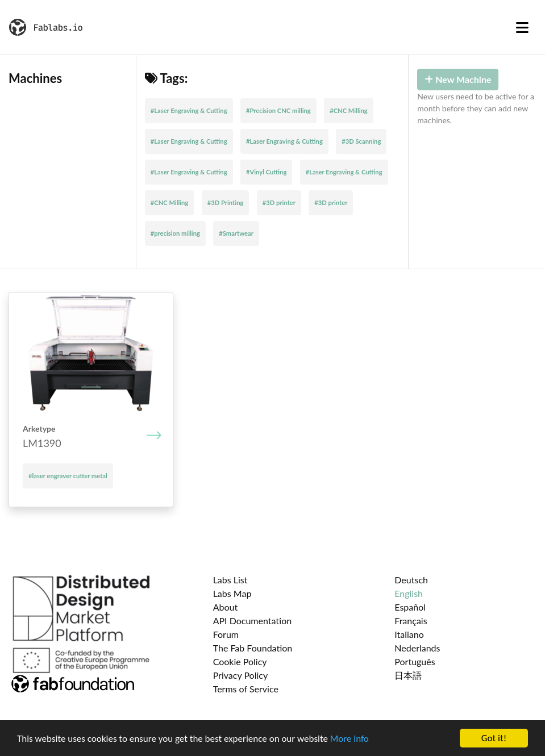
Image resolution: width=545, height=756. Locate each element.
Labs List (230, 580)
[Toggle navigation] (522, 27)
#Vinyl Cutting (266, 172)
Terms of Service (246, 689)
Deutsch (411, 580)
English (409, 593)
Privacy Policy (241, 675)
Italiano (409, 634)
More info (350, 739)
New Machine (458, 79)
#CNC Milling (349, 110)
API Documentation (253, 621)
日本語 (408, 675)
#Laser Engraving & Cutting (189, 110)
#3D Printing (226, 202)
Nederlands (417, 648)
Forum (226, 634)
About (226, 607)
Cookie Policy (240, 661)
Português (415, 661)
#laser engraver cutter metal (68, 476)
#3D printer (279, 202)
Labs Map (232, 593)
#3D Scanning (361, 141)
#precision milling (175, 233)
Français (411, 621)
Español (410, 607)
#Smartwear (236, 233)
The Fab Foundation (253, 648)
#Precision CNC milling (278, 110)
